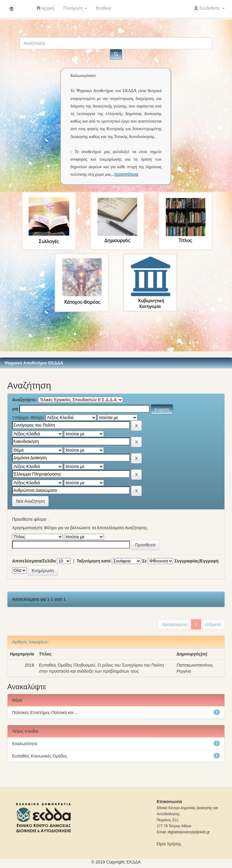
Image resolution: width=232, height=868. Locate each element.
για (15, 409)
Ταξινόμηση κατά (94, 561)
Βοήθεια (104, 8)
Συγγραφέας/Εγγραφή (196, 561)
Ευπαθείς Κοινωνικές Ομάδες (40, 756)
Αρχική (45, 8)
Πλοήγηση (75, 8)
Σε (145, 561)
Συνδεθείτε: (209, 8)
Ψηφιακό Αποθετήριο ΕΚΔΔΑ (34, 363)
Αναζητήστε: (25, 400)
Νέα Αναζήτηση (30, 501)
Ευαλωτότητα (24, 744)
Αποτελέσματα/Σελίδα (34, 561)
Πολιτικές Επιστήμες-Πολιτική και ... (45, 713)
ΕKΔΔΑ (134, 862)
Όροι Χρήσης (169, 844)
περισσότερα (126, 174)
